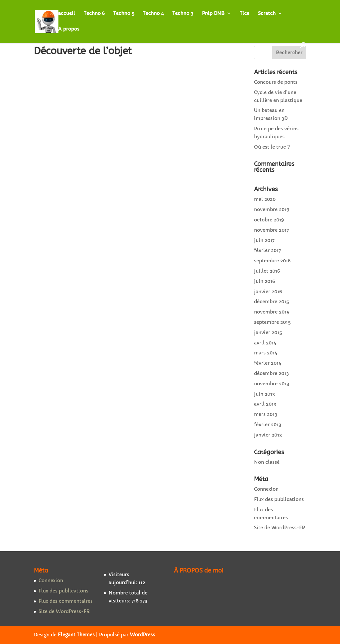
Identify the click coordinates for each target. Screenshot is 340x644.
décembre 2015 (271, 302)
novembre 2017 (271, 230)
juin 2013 (264, 394)
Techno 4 (153, 14)
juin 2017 (264, 240)
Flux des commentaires (66, 601)
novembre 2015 (272, 312)
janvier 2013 (268, 435)
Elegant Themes (76, 635)
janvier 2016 (268, 292)
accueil (67, 14)
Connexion (266, 489)
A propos (69, 29)
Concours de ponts (276, 82)
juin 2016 (264, 281)
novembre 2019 (272, 209)
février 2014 (268, 363)
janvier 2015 (268, 332)
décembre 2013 (271, 373)
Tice (245, 14)
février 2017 (267, 250)
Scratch (267, 14)
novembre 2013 (272, 384)
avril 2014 (265, 343)
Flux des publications (279, 499)
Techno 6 (94, 14)
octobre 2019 (269, 220)
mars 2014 (266, 353)
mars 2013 (266, 414)
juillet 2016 (267, 271)
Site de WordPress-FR (280, 528)
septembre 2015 (272, 322)
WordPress (142, 635)
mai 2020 (265, 199)
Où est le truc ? (272, 147)
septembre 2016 (272, 261)
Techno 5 (124, 14)
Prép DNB (213, 14)
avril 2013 (265, 404)
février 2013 (268, 425)
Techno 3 (183, 14)
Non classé (267, 462)
